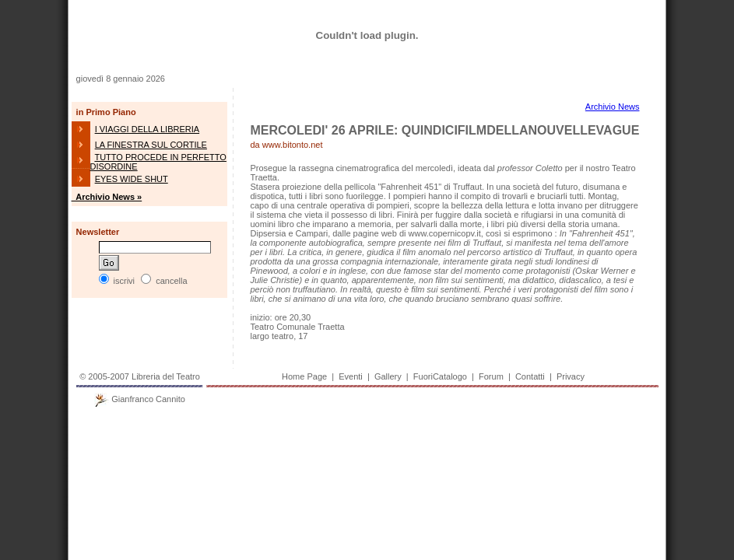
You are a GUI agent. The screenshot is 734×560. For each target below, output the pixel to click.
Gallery (388, 376)
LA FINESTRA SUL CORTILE (151, 145)
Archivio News (613, 107)
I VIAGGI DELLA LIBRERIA (148, 129)
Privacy (571, 376)
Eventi (351, 376)
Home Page (304, 376)
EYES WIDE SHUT (132, 179)
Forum (491, 376)
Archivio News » (107, 197)
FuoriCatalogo (440, 376)
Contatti (530, 376)
